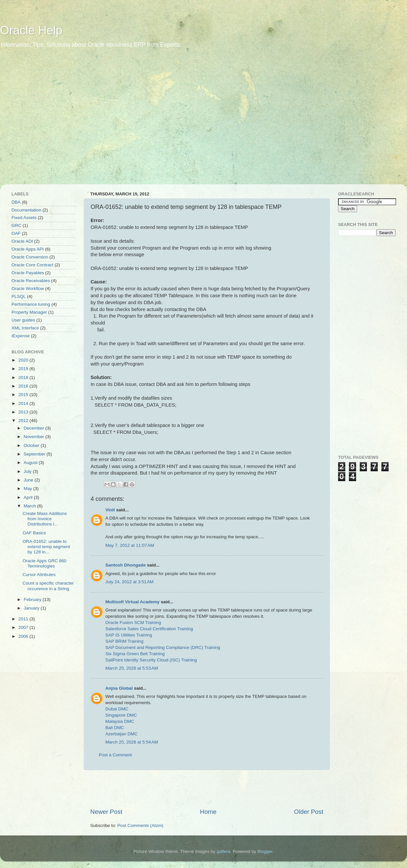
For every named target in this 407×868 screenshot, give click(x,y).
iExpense (21, 336)
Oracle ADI (22, 241)
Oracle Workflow (28, 289)
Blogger (265, 851)
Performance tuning (31, 304)
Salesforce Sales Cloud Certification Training (149, 629)
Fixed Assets (24, 218)
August (31, 463)
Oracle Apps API (28, 249)
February (33, 600)
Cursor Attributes (39, 575)
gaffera (224, 851)
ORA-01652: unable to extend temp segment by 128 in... (46, 547)
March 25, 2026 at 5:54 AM (132, 742)
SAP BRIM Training (124, 641)
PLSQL (19, 296)
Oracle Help (31, 30)
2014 (24, 403)
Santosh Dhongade (126, 565)
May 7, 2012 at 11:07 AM (130, 545)
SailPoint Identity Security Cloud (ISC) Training (151, 660)
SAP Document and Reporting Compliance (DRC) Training (163, 647)
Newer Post (106, 812)
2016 (24, 386)
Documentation (26, 210)
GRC (16, 225)
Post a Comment (115, 755)
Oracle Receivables (31, 281)
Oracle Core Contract (32, 265)
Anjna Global (119, 688)
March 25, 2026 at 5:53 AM (132, 668)
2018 (24, 378)
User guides (23, 320)
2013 (24, 412)
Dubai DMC (117, 709)
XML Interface (25, 328)
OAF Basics (34, 533)
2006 (24, 636)
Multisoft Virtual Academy (132, 602)
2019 (24, 369)
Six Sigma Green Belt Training (135, 654)
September (35, 454)
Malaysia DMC (120, 721)
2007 (24, 627)
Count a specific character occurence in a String (48, 586)
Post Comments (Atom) (140, 825)
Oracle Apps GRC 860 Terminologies (45, 563)
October (32, 445)
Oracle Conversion (30, 257)
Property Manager (29, 312)
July (28, 471)
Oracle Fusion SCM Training (133, 623)
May (28, 489)
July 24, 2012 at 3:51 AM (129, 582)
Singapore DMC (121, 715)
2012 (24, 421)
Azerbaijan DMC (121, 734)
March (30, 506)
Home (208, 812)
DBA (16, 202)
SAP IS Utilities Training (129, 635)
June (29, 480)
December (34, 428)
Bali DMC (115, 728)
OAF (16, 233)
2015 (24, 395)
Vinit (110, 510)
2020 (24, 360)
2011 (24, 619)
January (32, 608)
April (29, 497)
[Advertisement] (62, 121)
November (34, 437)
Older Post (309, 812)
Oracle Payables (28, 273)
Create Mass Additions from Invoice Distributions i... (45, 519)
